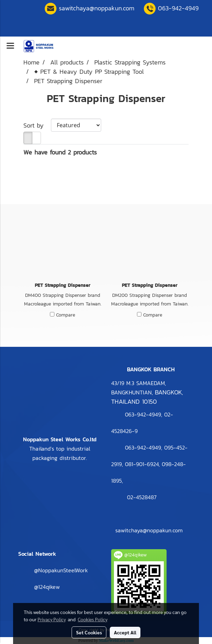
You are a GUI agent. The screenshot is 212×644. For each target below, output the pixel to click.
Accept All (125, 632)
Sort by (37, 125)
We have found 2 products (60, 152)
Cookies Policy (93, 619)
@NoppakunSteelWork (61, 570)
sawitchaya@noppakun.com (97, 8)
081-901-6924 (142, 464)
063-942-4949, (144, 447)
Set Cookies (89, 632)
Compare (66, 315)
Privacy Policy (52, 619)
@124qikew (47, 587)
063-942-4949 (178, 8)
